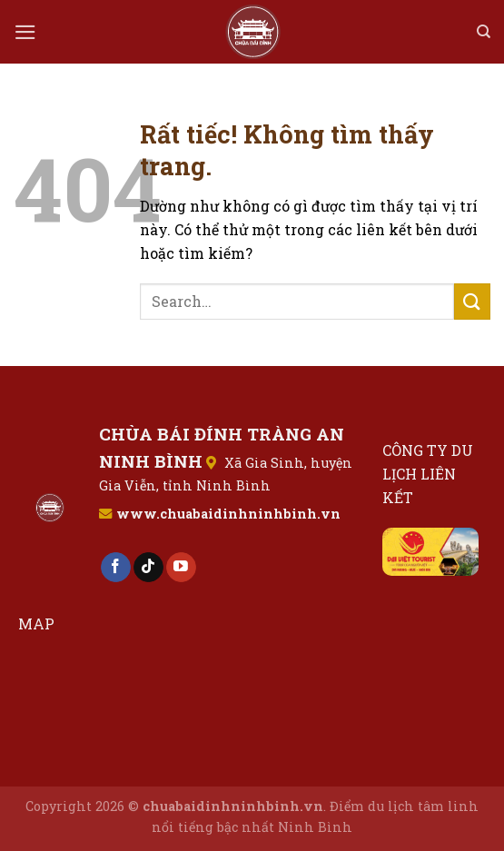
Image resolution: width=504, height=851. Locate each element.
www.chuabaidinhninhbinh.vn (228, 514)
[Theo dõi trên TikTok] (148, 568)
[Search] (484, 32)
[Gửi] (472, 301)
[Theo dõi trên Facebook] (116, 568)
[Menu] (25, 32)
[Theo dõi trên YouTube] (181, 568)
